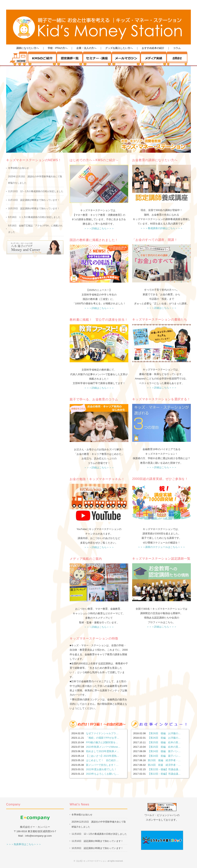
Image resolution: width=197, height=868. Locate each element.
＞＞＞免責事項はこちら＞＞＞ (24, 844)
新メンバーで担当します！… (102, 765)
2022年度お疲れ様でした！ (101, 769)
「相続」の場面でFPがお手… (103, 738)
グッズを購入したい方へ (119, 48)
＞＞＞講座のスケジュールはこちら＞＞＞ (162, 547)
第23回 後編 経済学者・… (164, 760)
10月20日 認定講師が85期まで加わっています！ (34, 208)
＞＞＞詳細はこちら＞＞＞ (99, 228)
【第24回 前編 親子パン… (164, 756)
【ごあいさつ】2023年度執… (103, 756)
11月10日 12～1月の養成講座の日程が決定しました (36, 191)
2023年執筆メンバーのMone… (103, 747)
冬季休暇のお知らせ (18, 168)
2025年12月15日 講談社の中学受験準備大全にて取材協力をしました (35, 180)
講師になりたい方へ (28, 48)
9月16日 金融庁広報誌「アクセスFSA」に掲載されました (35, 229)
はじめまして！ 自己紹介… (102, 760)
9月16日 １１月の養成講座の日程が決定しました (34, 217)
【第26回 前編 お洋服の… (164, 738)
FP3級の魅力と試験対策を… (102, 742)
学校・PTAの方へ (58, 48)
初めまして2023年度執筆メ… (103, 751)
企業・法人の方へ (86, 48)
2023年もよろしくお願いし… (103, 774)
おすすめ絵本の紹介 (153, 48)
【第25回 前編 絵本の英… (164, 747)
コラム (177, 48)
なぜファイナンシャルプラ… (102, 733)
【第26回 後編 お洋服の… (164, 733)
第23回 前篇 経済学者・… (164, 765)
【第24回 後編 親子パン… (164, 751)
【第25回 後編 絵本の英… (164, 742)
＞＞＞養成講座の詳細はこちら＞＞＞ (162, 228)
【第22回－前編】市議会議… (164, 774)
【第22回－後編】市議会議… (164, 769)
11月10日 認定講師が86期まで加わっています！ (34, 200)
